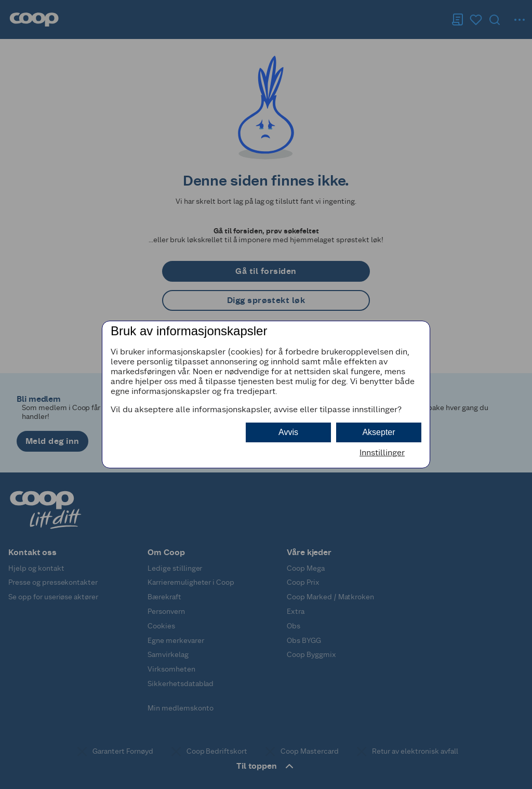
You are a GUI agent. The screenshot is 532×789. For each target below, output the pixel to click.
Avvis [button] (288, 432)
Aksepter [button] (378, 432)
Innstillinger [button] (382, 452)
